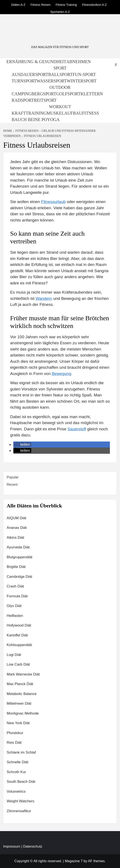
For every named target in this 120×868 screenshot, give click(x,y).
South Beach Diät (21, 782)
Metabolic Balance (22, 694)
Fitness (91, 113)
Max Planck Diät (20, 684)
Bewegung (61, 374)
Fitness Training (66, 4)
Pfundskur (15, 733)
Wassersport (52, 81)
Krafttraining (29, 113)
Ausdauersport (30, 74)
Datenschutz (33, 846)
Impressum (12, 846)
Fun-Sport (84, 74)
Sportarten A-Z (60, 11)
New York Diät (18, 723)
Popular (13, 477)
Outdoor (60, 87)
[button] (22, 444)
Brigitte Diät (16, 567)
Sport (60, 68)
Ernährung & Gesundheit (36, 62)
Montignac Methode (23, 713)
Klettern (92, 94)
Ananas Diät (17, 528)
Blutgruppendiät (19, 557)
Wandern (44, 298)
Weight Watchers (21, 801)
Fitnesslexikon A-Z (94, 4)
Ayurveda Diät (18, 547)
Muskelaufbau (64, 113)
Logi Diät (14, 655)
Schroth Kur (16, 772)
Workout (60, 107)
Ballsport (60, 74)
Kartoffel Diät (17, 635)
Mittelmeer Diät (19, 703)
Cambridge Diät (19, 577)
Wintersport (82, 81)
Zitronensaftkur (19, 811)
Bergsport (44, 94)
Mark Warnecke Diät (23, 674)
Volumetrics (16, 791)
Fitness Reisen (41, 4)
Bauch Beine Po (29, 120)
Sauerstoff (77, 429)
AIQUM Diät (16, 518)
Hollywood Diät (19, 625)
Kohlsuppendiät (19, 645)
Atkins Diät (15, 538)
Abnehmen (79, 62)
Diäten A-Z (18, 4)
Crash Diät (15, 586)
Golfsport (68, 94)
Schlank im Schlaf (21, 752)
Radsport (23, 100)
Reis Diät (14, 743)
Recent (12, 485)
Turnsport (24, 81)
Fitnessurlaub (53, 202)
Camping (22, 94)
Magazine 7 (74, 861)
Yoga (53, 120)
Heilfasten (15, 616)
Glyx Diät (14, 606)
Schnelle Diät (17, 762)
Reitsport (45, 100)
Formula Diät (17, 596)
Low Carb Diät (18, 664)
